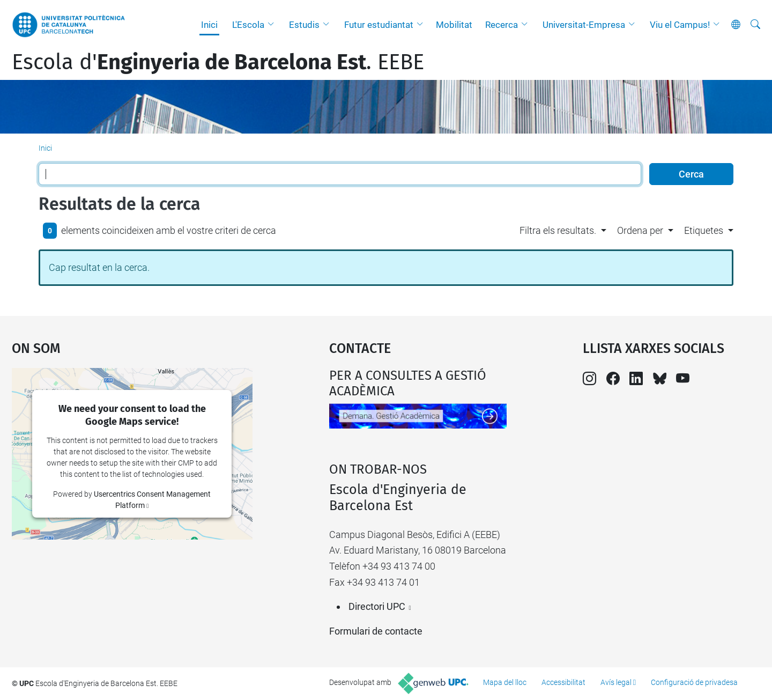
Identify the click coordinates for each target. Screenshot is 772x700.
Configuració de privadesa (694, 682)
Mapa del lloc (505, 682)
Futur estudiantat (379, 25)
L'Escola (248, 25)
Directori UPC (377, 606)
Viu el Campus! (680, 25)
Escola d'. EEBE (218, 62)
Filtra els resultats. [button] (558, 230)
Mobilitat (454, 25)
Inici (209, 25)
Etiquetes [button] (704, 230)
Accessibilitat (563, 682)
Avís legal (616, 682)
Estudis (304, 25)
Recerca (502, 25)
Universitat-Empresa (584, 25)
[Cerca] (755, 25)
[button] (273, 25)
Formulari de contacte (376, 631)
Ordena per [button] (640, 230)
